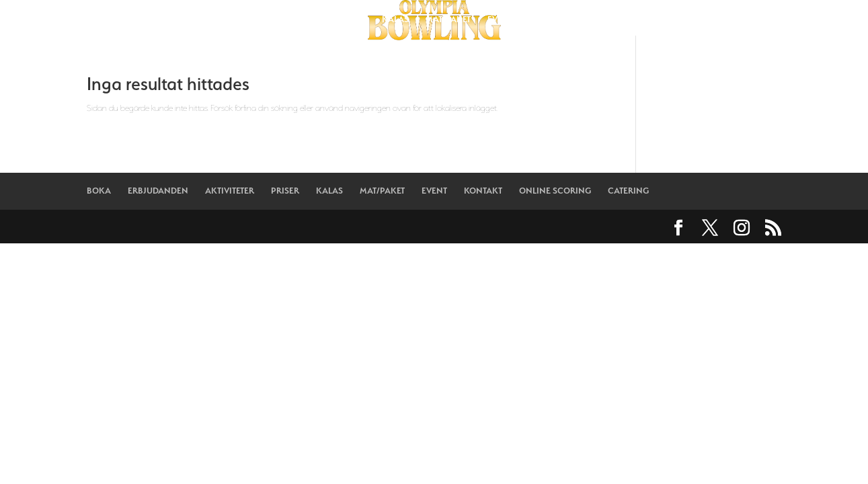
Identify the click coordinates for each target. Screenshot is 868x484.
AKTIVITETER (295, 19)
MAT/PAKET (448, 19)
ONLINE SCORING (621, 19)
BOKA (165, 19)
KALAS (395, 19)
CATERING (694, 19)
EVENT (500, 19)
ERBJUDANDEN (224, 19)
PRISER (351, 19)
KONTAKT (549, 19)
